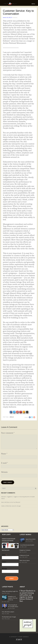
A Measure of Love (24, 555)
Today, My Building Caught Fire (10, 591)
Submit (12, 578)
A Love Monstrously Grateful (27, 545)
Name (4, 454)
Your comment (8, 433)
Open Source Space (25, 560)
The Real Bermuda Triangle (9, 617)
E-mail (5, 463)
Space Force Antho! (31, 539)
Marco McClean (5, 502)
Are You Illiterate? (16, 502)
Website (4, 472)
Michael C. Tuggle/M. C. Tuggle (9, 497)
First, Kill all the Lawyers (8, 612)
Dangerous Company (25, 550)
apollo (12, 417)
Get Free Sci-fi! (6, 550)
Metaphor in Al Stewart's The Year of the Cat (13, 598)
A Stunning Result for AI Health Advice (13, 606)
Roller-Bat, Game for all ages (13, 506)
